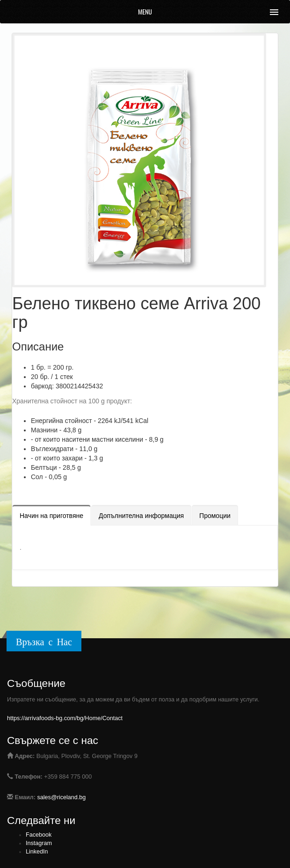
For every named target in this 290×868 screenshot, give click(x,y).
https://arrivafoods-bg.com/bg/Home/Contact (65, 718)
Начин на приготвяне (51, 516)
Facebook (39, 835)
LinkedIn (37, 852)
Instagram (39, 843)
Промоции (215, 516)
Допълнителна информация (141, 516)
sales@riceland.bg (62, 797)
